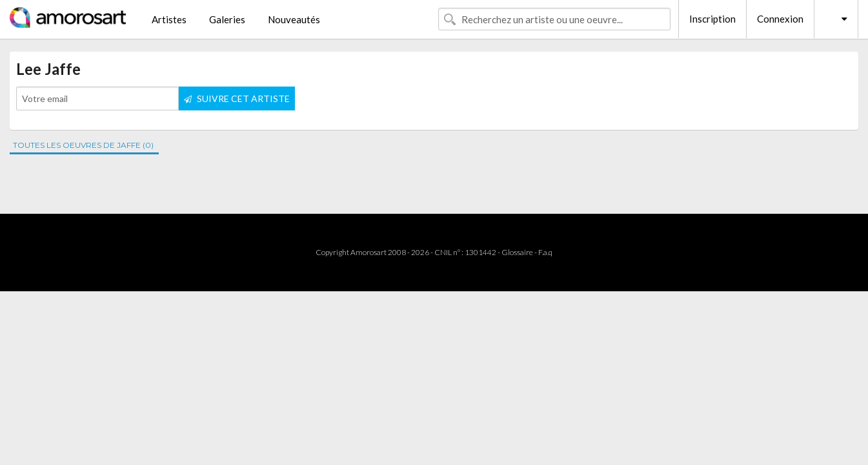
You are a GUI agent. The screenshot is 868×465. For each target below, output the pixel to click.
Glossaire (517, 252)
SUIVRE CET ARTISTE (237, 98)
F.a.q (545, 252)
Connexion (780, 19)
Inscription (712, 19)
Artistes (169, 19)
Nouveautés (294, 19)
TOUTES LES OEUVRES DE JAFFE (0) (83, 145)
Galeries (227, 19)
